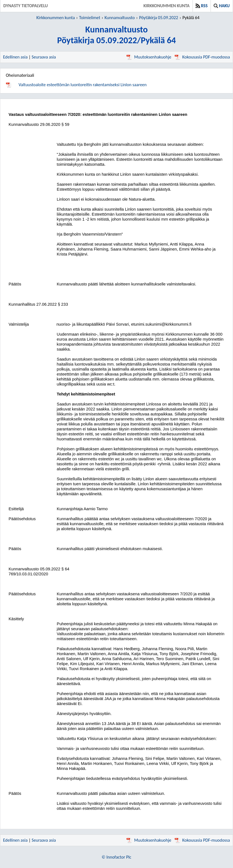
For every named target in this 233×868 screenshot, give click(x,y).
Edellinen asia (15, 57)
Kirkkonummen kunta (167, 6)
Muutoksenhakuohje (149, 57)
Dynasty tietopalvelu (26, 6)
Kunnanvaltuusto (120, 18)
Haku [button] (222, 6)
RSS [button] (202, 6)
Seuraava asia (44, 57)
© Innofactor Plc (116, 857)
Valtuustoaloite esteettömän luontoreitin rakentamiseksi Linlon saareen (83, 85)
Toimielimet (90, 18)
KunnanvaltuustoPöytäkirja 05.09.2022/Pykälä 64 (116, 35)
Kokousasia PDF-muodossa (202, 57)
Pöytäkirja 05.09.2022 (159, 18)
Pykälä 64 (191, 18)
